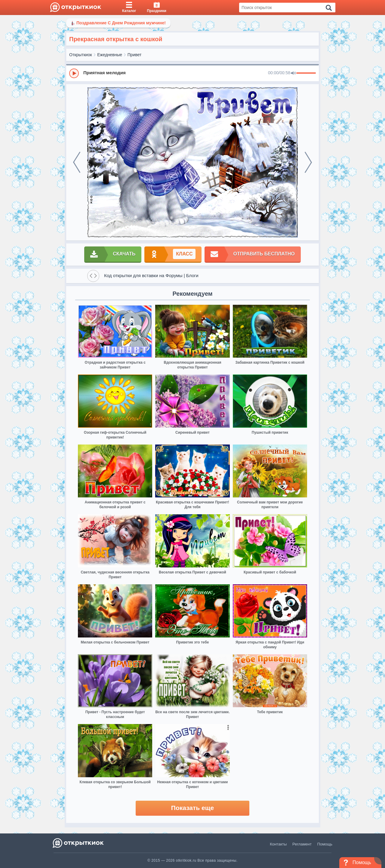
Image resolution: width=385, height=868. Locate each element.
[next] (308, 162)
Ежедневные (110, 55)
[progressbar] (306, 73)
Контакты (278, 844)
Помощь (325, 844)
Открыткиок (81, 55)
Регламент (302, 844)
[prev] (77, 162)
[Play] (74, 73)
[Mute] (293, 73)
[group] (192, 73)
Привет (135, 55)
